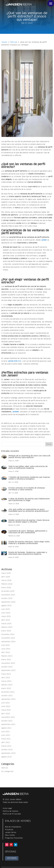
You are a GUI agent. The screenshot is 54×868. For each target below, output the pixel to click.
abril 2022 (6, 714)
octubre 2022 (7, 696)
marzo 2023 (6, 681)
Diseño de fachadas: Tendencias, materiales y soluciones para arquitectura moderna (28, 553)
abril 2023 (6, 678)
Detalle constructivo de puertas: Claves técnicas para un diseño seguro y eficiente (29, 521)
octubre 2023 (7, 667)
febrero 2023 (7, 685)
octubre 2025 (7, 598)
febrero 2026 (7, 584)
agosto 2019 (6, 757)
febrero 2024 (7, 656)
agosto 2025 (6, 606)
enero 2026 (6, 588)
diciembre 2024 (8, 634)
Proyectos (9, 830)
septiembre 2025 (8, 602)
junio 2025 (6, 613)
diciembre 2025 (8, 591)
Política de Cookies (10, 811)
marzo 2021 (6, 746)
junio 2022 (6, 706)
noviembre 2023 (8, 663)
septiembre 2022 (8, 699)
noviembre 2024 (8, 638)
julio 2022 (6, 703)
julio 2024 (6, 645)
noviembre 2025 (8, 595)
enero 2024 (6, 660)
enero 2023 (6, 688)
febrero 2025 (7, 627)
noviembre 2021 (8, 717)
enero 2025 (6, 631)
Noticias (5, 768)
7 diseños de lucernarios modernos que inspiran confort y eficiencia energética (29, 478)
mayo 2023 (6, 674)
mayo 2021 (6, 739)
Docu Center (10, 835)
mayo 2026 (6, 573)
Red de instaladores (13, 827)
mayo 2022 (6, 710)
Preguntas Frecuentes (14, 838)
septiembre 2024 (8, 642)
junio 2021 (6, 735)
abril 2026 (6, 577)
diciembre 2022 (8, 692)
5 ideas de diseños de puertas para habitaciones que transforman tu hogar (29, 500)
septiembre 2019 (8, 753)
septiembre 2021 (8, 724)
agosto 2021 (6, 728)
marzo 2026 (6, 580)
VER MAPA (12, 858)
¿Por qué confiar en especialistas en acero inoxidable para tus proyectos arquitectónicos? (29, 510)
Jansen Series (11, 832)
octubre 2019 (7, 750)
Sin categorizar (7, 771)
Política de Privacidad (12, 814)
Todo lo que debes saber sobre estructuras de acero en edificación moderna (28, 467)
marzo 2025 (6, 624)
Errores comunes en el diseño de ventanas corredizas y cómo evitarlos (27, 489)
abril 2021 (6, 742)
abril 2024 (6, 652)
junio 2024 (6, 649)
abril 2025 (6, 620)
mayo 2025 (6, 616)
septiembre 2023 (8, 670)
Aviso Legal (7, 808)
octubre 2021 (7, 721)
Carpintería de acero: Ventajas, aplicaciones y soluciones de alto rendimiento (28, 532)
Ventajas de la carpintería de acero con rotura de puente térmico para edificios (29, 457)
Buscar (49, 444)
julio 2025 (6, 609)
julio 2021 (6, 732)
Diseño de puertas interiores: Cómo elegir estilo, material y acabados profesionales (29, 543)
